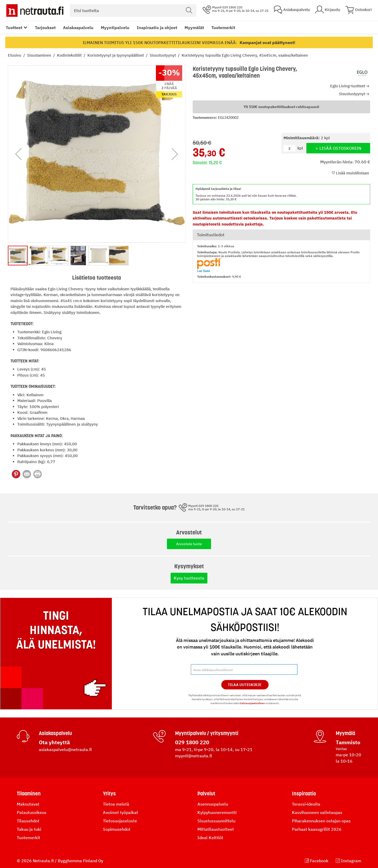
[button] (18, 154)
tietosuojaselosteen (252, 703)
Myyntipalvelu (115, 28)
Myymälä (345, 733)
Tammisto (348, 742)
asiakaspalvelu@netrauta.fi (65, 749)
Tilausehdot (28, 821)
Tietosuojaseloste (120, 821)
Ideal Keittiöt (210, 838)
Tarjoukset (45, 28)
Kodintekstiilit (70, 55)
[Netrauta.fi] (35, 10)
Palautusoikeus (32, 812)
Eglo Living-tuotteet (348, 86)
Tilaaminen (29, 794)
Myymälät (194, 28)
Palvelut (206, 794)
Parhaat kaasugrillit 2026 (317, 829)
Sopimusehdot (117, 829)
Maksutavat (28, 804)
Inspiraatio (304, 794)
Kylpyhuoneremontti (217, 812)
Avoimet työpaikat (120, 812)
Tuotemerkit (223, 28)
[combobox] (133, 10)
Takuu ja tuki (29, 829)
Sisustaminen (40, 55)
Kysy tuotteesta (189, 578)
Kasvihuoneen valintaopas (317, 812)
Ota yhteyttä (54, 742)
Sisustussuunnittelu (216, 821)
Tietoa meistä (116, 804)
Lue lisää (204, 271)
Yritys (109, 794)
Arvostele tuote (189, 544)
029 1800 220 (192, 742)
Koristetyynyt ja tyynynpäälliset (116, 55)
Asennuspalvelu (213, 804)
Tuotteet (14, 28)
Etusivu (15, 55)
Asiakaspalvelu (78, 28)
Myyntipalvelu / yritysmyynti (207, 733)
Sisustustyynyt (163, 55)
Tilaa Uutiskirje (245, 685)
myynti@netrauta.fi (194, 756)
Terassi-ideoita (306, 804)
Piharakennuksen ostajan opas (321, 821)
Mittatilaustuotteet (216, 829)
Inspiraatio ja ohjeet (157, 28)
